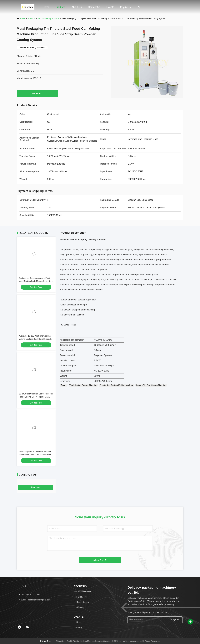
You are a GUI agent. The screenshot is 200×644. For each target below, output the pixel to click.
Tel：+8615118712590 (30, 595)
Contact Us (94, 7)
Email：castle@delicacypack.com (35, 600)
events (110, 7)
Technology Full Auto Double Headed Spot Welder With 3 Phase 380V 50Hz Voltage (35, 455)
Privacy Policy (46, 641)
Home (46, 7)
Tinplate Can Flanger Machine (83, 385)
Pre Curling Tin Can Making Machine (117, 385)
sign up (174, 620)
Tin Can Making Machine (48, 18)
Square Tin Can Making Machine (151, 385)
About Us (77, 7)
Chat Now (37, 93)
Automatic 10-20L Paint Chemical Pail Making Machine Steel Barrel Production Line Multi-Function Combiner (36, 339)
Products (60, 7)
